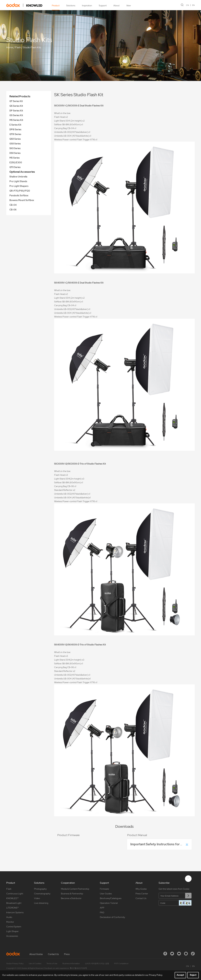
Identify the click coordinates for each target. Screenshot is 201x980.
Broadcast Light (14, 903)
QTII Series (15, 167)
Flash (18, 47)
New (128, 6)
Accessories (12, 936)
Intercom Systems (15, 912)
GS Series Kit (16, 115)
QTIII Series (15, 134)
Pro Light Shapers (19, 186)
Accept (180, 975)
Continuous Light (15, 894)
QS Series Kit (16, 106)
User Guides (106, 894)
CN (187, 5)
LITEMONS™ (12, 908)
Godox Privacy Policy (15, 963)
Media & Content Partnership (75, 889)
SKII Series (15, 148)
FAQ (102, 912)
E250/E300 (16, 162)
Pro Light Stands (18, 181)
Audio (9, 917)
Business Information (71, 963)
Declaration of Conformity (112, 917)
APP (102, 908)
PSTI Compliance (121, 963)
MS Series (15, 158)
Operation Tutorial (109, 903)
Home (10, 47)
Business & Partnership (72, 894)
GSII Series (15, 144)
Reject (193, 975)
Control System (14, 927)
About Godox (36, 954)
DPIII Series (15, 129)
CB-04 (13, 205)
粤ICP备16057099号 (78, 968)
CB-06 (13, 210)
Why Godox (141, 889)
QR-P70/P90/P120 (20, 191)
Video (37, 898)
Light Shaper (12, 931)
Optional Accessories (22, 172)
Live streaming (41, 903)
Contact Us (141, 898)
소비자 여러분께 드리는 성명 (97, 963)
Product (56, 6)
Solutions (71, 6)
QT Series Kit (16, 101)
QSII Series (15, 139)
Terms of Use (52, 963)
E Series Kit (15, 125)
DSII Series (15, 153)
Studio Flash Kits (32, 47)
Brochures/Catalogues (111, 898)
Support (103, 6)
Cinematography (42, 894)
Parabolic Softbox (19, 195)
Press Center (142, 894)
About (116, 6)
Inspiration (87, 6)
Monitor (10, 922)
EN (193, 5)
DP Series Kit (16, 111)
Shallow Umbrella (18, 177)
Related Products (20, 96)
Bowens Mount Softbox (22, 200)
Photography (40, 889)
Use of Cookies (35, 963)
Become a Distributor (71, 898)
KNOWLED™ (12, 898)
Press (67, 954)
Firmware (104, 889)
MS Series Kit (16, 120)
